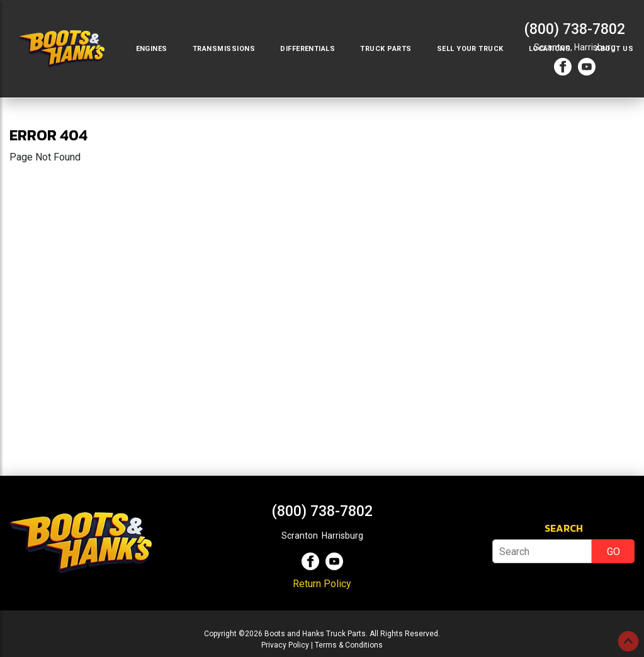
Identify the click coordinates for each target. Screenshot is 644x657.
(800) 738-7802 (575, 29)
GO (613, 552)
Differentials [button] (308, 49)
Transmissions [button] (224, 49)
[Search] (542, 551)
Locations (550, 49)
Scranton (300, 536)
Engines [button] (152, 49)
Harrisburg (342, 536)
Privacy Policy (285, 645)
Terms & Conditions (349, 645)
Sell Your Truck (470, 49)
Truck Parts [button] (386, 49)
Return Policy (322, 584)
